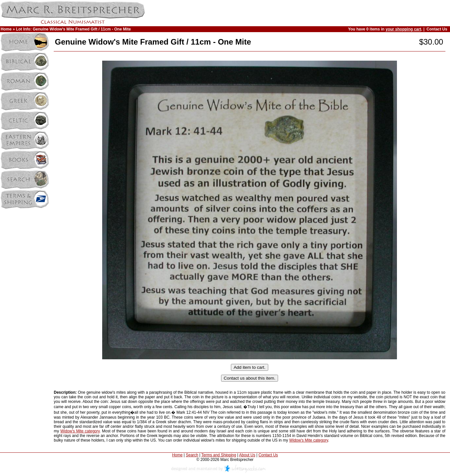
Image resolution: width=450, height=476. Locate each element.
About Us (247, 455)
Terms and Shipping (219, 455)
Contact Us (437, 29)
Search (192, 455)
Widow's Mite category (80, 431)
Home (6, 29)
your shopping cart (403, 29)
